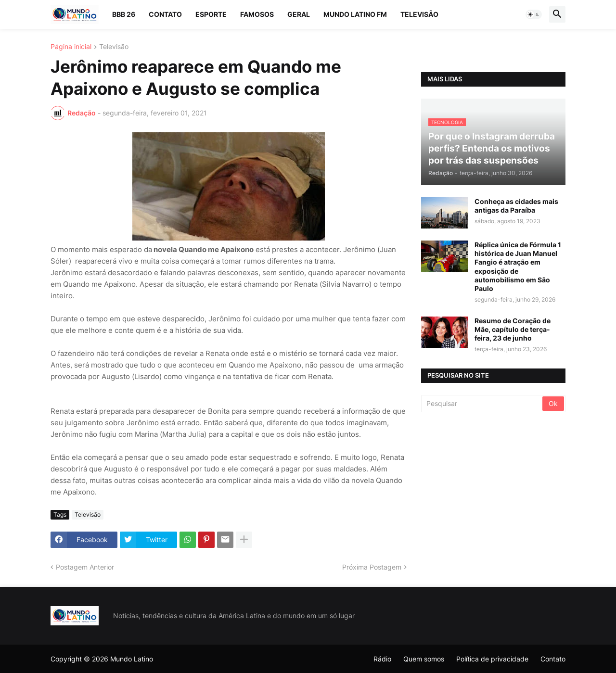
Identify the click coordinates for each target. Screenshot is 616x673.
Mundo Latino (132, 659)
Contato (165, 14)
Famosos (257, 14)
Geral (299, 14)
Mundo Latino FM (355, 14)
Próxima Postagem (372, 567)
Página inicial (71, 47)
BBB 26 (124, 14)
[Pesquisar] (482, 404)
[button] (534, 14)
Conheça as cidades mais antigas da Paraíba (516, 206)
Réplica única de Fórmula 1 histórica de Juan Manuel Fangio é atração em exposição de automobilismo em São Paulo (518, 267)
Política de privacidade (492, 659)
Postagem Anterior (85, 567)
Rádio (382, 659)
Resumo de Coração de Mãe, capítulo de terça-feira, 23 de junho (513, 329)
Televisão (419, 14)
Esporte (211, 14)
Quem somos (424, 659)
